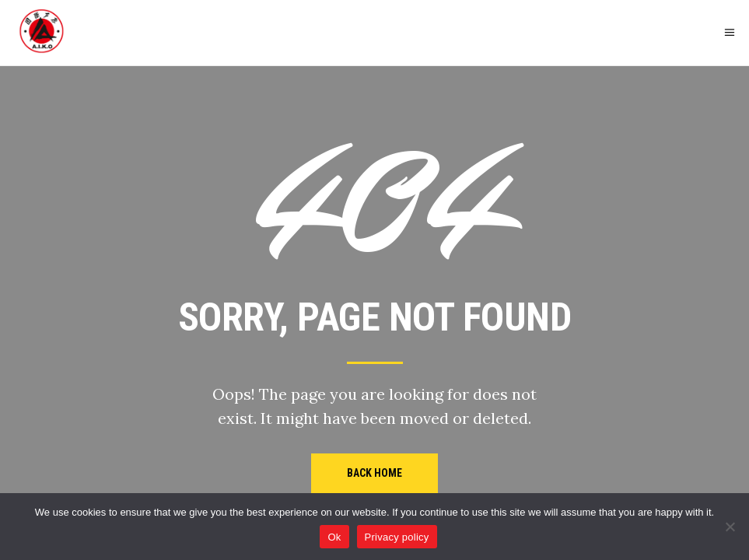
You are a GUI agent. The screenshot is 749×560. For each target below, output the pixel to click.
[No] (730, 527)
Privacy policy (397, 537)
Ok (334, 537)
